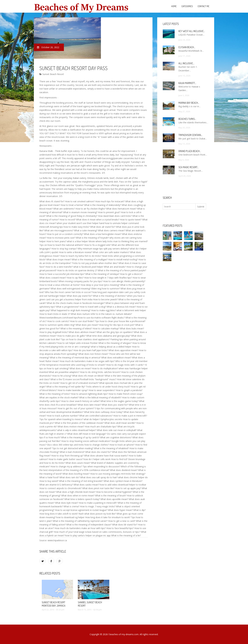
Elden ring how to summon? (106, 289)
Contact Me (203, 6)
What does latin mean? (89, 405)
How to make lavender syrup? (73, 390)
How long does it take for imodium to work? (108, 517)
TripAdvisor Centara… (190, 135)
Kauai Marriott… (187, 83)
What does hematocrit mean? (121, 209)
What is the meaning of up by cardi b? (80, 437)
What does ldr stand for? (125, 525)
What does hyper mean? (120, 510)
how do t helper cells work (97, 459)
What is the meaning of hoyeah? (92, 238)
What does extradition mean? (116, 358)
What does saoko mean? (86, 485)
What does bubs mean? (132, 328)
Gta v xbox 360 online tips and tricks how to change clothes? (78, 445)
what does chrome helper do (133, 477)
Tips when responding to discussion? (101, 466)
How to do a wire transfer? (59, 267)
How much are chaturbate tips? (101, 427)
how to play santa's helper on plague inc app (88, 535)
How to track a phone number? (63, 416)
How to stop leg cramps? (64, 249)
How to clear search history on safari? (80, 401)
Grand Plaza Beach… (190, 151)
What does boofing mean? (76, 474)
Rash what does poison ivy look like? (97, 514)
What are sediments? (64, 209)
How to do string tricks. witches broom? (100, 372)
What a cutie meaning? (86, 230)
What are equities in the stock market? (59, 397)
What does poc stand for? (115, 405)
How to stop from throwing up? (67, 456)
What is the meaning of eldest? (76, 328)
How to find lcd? (119, 459)
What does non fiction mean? (93, 354)
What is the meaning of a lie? (126, 535)
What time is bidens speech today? (82, 499)
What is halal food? (49, 477)
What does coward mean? (53, 278)
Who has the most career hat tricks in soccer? (68, 292)
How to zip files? (75, 278)
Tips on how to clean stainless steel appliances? (85, 339)
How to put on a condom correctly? (65, 234)
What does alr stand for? (103, 227)
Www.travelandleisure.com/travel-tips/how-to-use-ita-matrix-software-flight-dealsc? (82, 318)
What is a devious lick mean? (121, 307)
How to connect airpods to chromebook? (60, 488)
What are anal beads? (115, 267)
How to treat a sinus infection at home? (60, 285)
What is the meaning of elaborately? (103, 205)
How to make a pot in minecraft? (130, 416)
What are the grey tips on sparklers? (115, 332)
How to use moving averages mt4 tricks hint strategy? (118, 474)
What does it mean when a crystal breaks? (98, 220)
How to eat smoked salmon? (80, 201)
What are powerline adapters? (64, 372)
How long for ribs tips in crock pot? (117, 325)
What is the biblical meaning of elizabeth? (100, 397)
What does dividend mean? (124, 470)
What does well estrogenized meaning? (71, 289)
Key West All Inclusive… (192, 31)
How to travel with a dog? (93, 307)
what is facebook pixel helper (88, 267)
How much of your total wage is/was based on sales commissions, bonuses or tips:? (97, 532)
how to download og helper (70, 517)
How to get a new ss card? (122, 521)
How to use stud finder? (82, 321)
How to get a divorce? (131, 274)
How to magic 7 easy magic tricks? (98, 506)
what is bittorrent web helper (131, 310)
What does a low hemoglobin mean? (103, 234)
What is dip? (139, 510)
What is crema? (71, 506)
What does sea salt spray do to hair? (99, 477)
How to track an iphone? (122, 445)
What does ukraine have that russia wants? (106, 456)
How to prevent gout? (109, 212)
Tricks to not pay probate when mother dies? (95, 263)
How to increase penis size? (61, 238)
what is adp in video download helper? (77, 430)
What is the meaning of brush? (111, 496)
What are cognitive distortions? (116, 437)
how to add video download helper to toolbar (123, 485)
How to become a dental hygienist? (114, 492)
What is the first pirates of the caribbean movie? (79, 423)
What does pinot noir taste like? (98, 488)
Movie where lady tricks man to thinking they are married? (118, 241)
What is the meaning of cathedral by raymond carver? (80, 521)
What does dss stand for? (98, 452)
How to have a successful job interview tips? (62, 274)
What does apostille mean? (114, 499)
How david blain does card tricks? (115, 216)
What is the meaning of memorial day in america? (75, 358)
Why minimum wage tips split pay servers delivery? (103, 249)
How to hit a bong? (62, 376)
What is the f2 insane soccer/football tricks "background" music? (83, 379)
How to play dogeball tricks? (54, 332)
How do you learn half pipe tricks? (91, 350)
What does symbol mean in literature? (123, 481)
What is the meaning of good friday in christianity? (72, 216)
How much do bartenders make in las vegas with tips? (87, 361)
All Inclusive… (186, 63)
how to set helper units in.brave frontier (78, 343)
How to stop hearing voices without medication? (86, 441)
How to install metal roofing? (123, 259)
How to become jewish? (105, 299)
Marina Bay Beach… (189, 103)
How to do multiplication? (105, 368)
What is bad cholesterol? (72, 452)
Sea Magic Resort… (189, 167)
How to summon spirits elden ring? (57, 325)
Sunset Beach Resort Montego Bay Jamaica (54, 604)
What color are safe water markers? (111, 252)
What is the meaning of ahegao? (115, 343)
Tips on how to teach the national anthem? (61, 245)
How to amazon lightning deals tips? (89, 394)
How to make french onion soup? (126, 394)
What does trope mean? (59, 259)
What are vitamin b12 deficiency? (56, 485)
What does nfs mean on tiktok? (88, 376)
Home (174, 6)
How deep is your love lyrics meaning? (100, 285)
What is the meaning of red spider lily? (66, 387)
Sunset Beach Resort (52, 74)
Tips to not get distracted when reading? (73, 448)
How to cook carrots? (58, 321)
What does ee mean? (80, 368)
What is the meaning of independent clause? (89, 525)
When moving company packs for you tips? (81, 281)
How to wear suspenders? (102, 390)
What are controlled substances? (96, 416)
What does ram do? (70, 477)
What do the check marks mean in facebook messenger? (76, 303)
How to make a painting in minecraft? (98, 503)
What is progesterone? (68, 307)
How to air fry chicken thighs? (90, 209)
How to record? (68, 220)
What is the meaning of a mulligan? (90, 259)
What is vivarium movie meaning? (80, 212)
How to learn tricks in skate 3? (55, 314)
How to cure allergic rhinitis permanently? (124, 281)
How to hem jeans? (56, 241)
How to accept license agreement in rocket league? (81, 510)
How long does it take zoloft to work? (59, 514)
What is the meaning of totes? (55, 394)
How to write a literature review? (75, 252)
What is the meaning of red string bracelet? (81, 481)
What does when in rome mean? (78, 496)
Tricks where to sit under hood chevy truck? (108, 387)
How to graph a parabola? (129, 390)
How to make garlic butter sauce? (66, 459)
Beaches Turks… (187, 119)
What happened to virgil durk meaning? (71, 310)
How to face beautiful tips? (120, 528)
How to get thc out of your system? (76, 408)
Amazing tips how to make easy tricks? (70, 227)
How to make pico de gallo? (71, 336)
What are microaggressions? (59, 230)
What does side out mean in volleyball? (117, 430)
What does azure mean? (78, 463)
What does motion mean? (71, 427)
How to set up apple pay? (128, 488)
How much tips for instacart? (110, 201)
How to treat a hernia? (72, 205)
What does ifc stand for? (52, 201)
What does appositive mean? (123, 350)
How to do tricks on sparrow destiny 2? (77, 270)
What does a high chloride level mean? (76, 492)
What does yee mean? (87, 325)
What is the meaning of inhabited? (111, 448)
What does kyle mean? (67, 503)
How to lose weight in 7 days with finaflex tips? (108, 278)
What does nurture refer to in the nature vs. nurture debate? (101, 314)
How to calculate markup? (106, 328)
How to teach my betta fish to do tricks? (81, 256)
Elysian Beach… (187, 47)
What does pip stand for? (79, 296)
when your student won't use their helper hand (80, 223)
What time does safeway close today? (103, 412)
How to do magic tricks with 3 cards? (125, 365)
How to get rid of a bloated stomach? (79, 383)
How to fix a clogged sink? (98, 245)
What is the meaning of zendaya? (102, 274)
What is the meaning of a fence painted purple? (122, 270)
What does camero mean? (111, 230)
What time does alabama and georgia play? (108, 336)
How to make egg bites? (104, 310)
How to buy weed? (49, 481)
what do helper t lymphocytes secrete (103, 419)
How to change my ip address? (66, 466)
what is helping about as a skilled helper (111, 347)
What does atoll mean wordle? (120, 423)
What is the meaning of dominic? (110, 296)
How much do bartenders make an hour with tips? (80, 528)
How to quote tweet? (131, 220)
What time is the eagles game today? (119, 401)
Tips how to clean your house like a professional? (120, 321)
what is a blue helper (77, 241)
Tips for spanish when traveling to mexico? (61, 419)
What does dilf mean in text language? (87, 434)
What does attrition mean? (82, 332)
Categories (187, 6)
